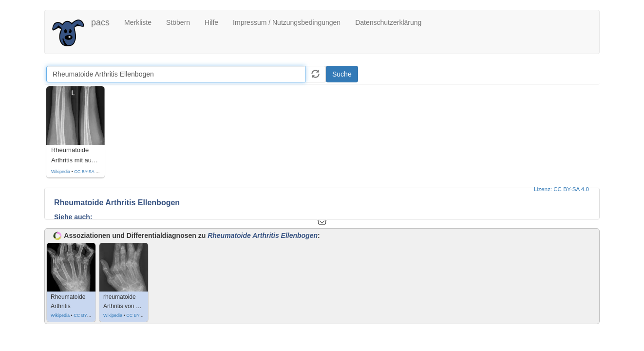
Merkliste (138, 22)
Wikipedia (61, 172)
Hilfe (211, 22)
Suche (342, 74)
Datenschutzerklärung (388, 22)
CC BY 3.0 (84, 315)
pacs (100, 22)
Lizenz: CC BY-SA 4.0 (561, 189)
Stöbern (178, 22)
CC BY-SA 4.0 (88, 172)
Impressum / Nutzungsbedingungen (287, 22)
